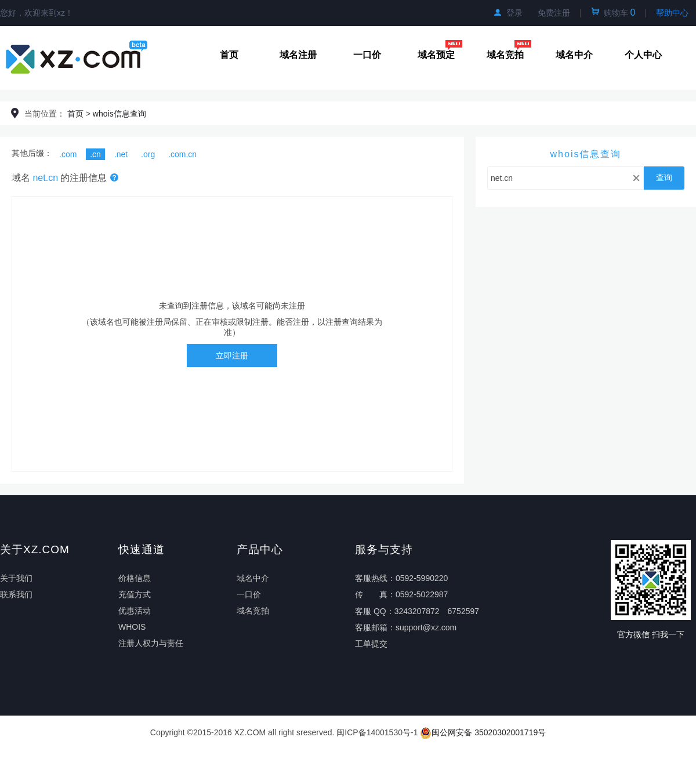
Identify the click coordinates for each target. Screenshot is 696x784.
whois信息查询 (119, 114)
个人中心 (643, 55)
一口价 (367, 55)
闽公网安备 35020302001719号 (483, 732)
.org (148, 154)
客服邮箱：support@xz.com (406, 627)
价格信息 (135, 578)
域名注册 (298, 55)
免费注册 (554, 13)
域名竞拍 (509, 55)
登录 (508, 13)
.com (68, 154)
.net (121, 154)
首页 (229, 55)
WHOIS (132, 627)
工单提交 (371, 644)
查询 (664, 177)
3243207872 (417, 611)
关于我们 (16, 578)
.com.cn (182, 154)
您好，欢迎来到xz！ (37, 13)
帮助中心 (672, 13)
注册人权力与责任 (151, 643)
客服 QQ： (375, 611)
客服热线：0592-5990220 (401, 578)
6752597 (464, 611)
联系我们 (16, 594)
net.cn (45, 178)
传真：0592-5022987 (401, 594)
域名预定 (440, 55)
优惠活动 (135, 611)
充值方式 (135, 594)
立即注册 (232, 355)
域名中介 (574, 55)
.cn (95, 154)
